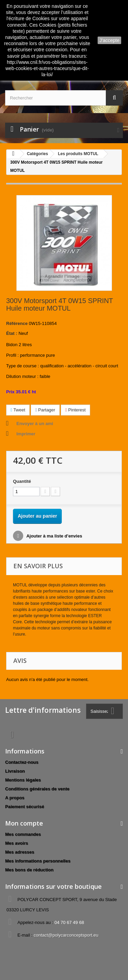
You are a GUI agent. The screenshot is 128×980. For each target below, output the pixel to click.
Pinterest (75, 410)
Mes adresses (20, 852)
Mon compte (24, 823)
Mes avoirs (17, 843)
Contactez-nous (22, 762)
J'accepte (109, 40)
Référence (17, 323)
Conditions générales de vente (37, 789)
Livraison (15, 771)
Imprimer (26, 434)
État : (12, 333)
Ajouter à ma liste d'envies (54, 536)
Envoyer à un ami (35, 424)
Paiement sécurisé (25, 807)
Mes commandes (23, 834)
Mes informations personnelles (38, 861)
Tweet (18, 410)
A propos (15, 798)
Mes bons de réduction (29, 870)
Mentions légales (23, 780)
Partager (45, 410)
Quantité (22, 481)
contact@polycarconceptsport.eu (66, 935)
